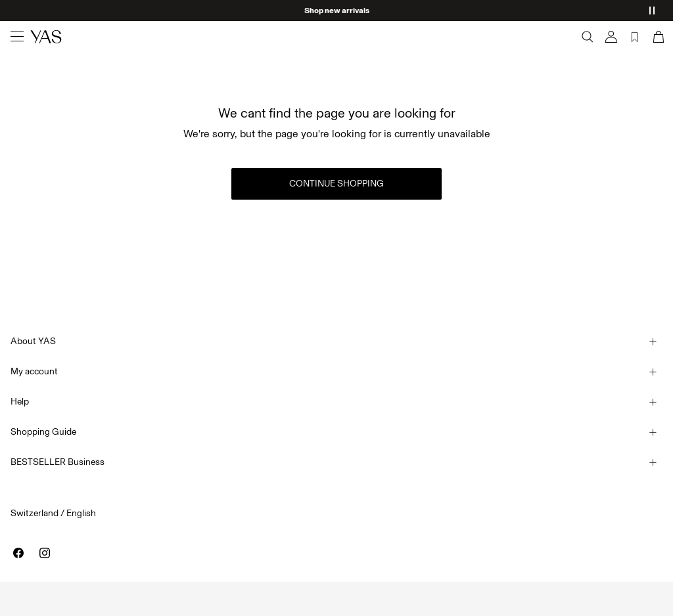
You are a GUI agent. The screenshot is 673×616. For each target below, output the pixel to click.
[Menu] (17, 37)
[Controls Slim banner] (652, 11)
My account (34, 371)
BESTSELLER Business (58, 462)
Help (20, 402)
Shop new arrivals (337, 11)
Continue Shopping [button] (336, 184)
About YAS (33, 341)
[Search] (588, 37)
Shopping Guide (43, 432)
